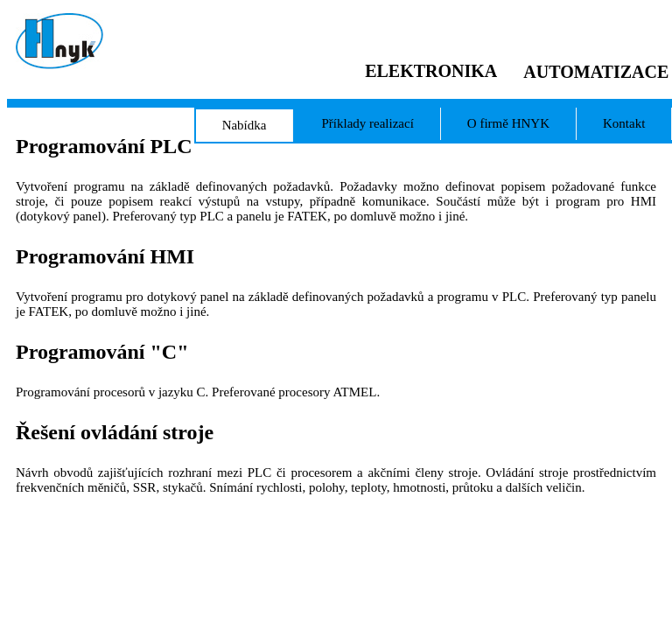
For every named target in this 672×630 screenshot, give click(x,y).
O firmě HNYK (508, 123)
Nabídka (245, 125)
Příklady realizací (367, 123)
